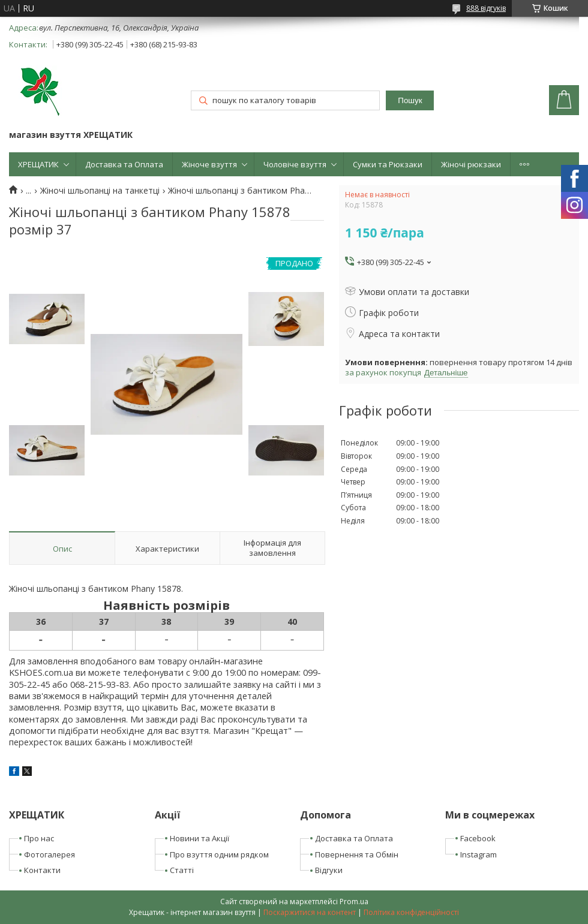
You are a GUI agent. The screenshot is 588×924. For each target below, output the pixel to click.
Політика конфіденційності (411, 912)
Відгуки (329, 870)
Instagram (478, 854)
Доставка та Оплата (124, 164)
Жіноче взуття (209, 164)
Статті (182, 870)
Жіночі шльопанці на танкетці (100, 191)
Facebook (478, 838)
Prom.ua (354, 902)
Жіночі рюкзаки (471, 164)
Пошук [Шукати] (410, 100)
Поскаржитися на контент (310, 912)
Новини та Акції (199, 838)
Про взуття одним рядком (219, 854)
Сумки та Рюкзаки (388, 164)
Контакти (42, 870)
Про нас (39, 838)
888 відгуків (486, 8)
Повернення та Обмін (357, 854)
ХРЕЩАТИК (38, 164)
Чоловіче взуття (295, 164)
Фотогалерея (49, 854)
